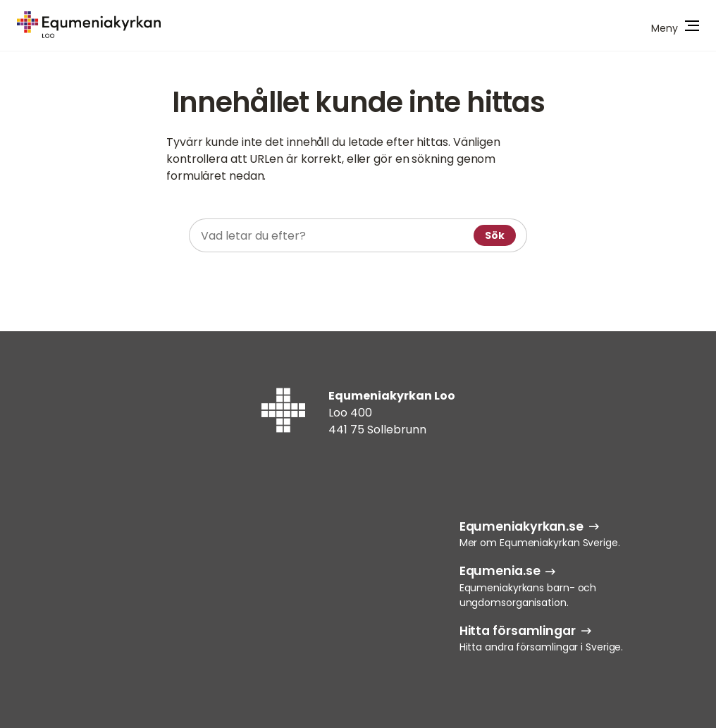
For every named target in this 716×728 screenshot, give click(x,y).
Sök (495, 235)
